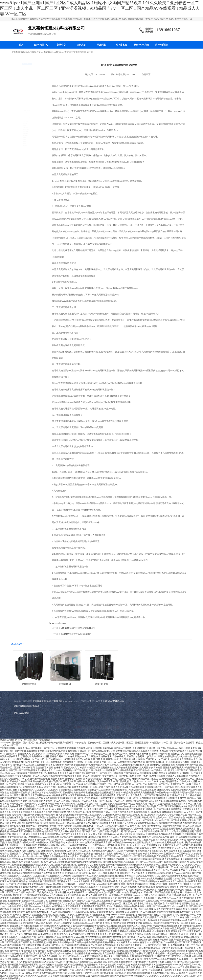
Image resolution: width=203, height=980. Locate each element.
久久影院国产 (23, 917)
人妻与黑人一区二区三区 (79, 851)
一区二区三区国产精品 (99, 787)
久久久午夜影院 (71, 757)
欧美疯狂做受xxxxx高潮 (28, 948)
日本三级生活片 (192, 856)
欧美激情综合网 (34, 829)
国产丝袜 (150, 762)
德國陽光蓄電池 (22, 128)
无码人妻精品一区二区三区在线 (55, 801)
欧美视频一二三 (105, 762)
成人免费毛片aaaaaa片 (168, 898)
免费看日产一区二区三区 (84, 815)
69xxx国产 (158, 862)
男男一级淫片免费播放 (163, 848)
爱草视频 (135, 879)
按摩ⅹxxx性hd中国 (161, 754)
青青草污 (167, 826)
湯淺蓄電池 (20, 178)
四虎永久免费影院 (56, 898)
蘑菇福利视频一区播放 (55, 859)
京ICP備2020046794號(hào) (26, 706)
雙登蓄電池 (20, 171)
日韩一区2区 (6, 790)
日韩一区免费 (95, 770)
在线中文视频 (164, 804)
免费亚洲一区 (104, 895)
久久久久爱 (22, 904)
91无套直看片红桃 (77, 795)
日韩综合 (138, 898)
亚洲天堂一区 (84, 751)
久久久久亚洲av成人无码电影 (125, 787)
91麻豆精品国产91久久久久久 (106, 851)
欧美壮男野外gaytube (153, 854)
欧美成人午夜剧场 (140, 965)
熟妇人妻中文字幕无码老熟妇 (54, 929)
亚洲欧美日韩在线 (18, 781)
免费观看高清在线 (28, 868)
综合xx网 (119, 831)
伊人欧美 (4, 915)
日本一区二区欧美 (187, 948)
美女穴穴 (145, 917)
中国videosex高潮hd (176, 748)
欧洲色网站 (155, 765)
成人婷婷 (87, 929)
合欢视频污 (145, 848)
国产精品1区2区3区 (124, 973)
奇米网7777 (181, 798)
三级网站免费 (35, 781)
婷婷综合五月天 (111, 970)
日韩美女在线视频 (52, 856)
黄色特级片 (191, 909)
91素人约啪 (146, 926)
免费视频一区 (37, 762)
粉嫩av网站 (133, 868)
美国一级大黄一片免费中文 (60, 954)
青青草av (144, 942)
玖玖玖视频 (169, 798)
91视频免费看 (182, 765)
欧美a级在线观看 (103, 976)
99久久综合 (125, 873)
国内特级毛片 (172, 781)
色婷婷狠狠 (131, 915)
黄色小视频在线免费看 (105, 795)
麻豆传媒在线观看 (14, 956)
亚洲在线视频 (35, 920)
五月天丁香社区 (36, 795)
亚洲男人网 (175, 779)
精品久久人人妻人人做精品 (115, 837)
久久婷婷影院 (139, 748)
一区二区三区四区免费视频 (156, 795)
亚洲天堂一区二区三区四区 (35, 901)
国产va (30, 940)
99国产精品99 (58, 906)
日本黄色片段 (189, 884)
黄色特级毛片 (101, 926)
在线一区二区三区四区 (146, 970)
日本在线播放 (12, 945)
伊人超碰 (118, 948)
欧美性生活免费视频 (95, 967)
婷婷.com (48, 884)
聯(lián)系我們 (161, 45)
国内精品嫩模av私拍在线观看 (125, 917)
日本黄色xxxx (129, 876)
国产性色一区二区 (91, 818)
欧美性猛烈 (26, 809)
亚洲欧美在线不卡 (173, 926)
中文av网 (108, 809)
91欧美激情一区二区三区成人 (120, 904)
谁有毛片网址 (50, 787)
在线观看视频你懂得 (42, 942)
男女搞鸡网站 (163, 790)
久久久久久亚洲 (88, 757)
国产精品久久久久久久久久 (75, 834)
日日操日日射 (131, 865)
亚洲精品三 (117, 895)
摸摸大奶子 (31, 826)
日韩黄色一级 (104, 892)
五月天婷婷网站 (57, 843)
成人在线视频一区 (53, 956)
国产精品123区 (194, 798)
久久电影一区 (179, 970)
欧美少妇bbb (24, 748)
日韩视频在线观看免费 (35, 895)
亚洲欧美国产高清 (52, 937)
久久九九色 (62, 934)
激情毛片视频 (156, 798)
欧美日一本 (68, 948)
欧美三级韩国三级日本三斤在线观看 (68, 940)
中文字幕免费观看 (76, 892)
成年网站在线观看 (122, 901)
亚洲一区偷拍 (127, 845)
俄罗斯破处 (122, 929)
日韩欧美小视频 (8, 904)
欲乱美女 (58, 848)
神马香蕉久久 (42, 843)
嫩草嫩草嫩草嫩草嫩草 (140, 754)
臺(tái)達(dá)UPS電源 (24, 134)
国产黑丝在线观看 (34, 773)
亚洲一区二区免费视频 (137, 798)
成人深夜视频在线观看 (161, 879)
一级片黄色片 (154, 915)
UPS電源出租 (65, 684)
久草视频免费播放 (21, 873)
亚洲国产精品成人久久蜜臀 (76, 956)
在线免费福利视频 (107, 945)
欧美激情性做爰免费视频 (114, 937)
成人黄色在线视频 (30, 823)
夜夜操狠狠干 (14, 901)
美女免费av (109, 956)
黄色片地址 (43, 826)
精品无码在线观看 (72, 826)
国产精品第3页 (107, 973)
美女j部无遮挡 (31, 959)
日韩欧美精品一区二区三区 (145, 779)
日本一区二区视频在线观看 (183, 837)
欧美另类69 (141, 906)
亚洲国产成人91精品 (83, 773)
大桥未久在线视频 (51, 829)
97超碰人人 (78, 959)
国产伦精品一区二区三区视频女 (57, 923)
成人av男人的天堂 (37, 976)
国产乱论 (70, 962)
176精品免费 (127, 793)
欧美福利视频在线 (105, 768)
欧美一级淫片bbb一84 (123, 976)
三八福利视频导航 (84, 962)
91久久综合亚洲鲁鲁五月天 (174, 876)
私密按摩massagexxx (133, 895)
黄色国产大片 (123, 795)
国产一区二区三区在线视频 (167, 806)
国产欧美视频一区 (132, 840)
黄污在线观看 (141, 859)
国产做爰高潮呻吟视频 (67, 868)
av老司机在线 (123, 965)
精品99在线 (129, 906)
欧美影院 (191, 923)
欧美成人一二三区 (164, 818)
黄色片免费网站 (93, 937)
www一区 (15, 809)
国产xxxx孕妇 (146, 862)
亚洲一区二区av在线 (157, 906)
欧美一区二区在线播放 (125, 887)
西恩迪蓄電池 (21, 184)
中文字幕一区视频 (51, 820)
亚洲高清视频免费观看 (156, 834)
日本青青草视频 (80, 787)
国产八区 (193, 906)
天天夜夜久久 (138, 873)
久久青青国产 (16, 879)
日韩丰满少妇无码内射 (14, 826)
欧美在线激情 (16, 929)
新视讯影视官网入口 (33, 879)
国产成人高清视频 (122, 784)
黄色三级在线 (72, 909)
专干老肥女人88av (169, 901)
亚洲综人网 (183, 862)
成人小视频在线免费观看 (84, 879)
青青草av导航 (112, 759)
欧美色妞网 (5, 959)
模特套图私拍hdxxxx (82, 845)
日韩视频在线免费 (35, 912)
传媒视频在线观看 (187, 829)
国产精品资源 (128, 851)
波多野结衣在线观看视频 (167, 920)
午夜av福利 (85, 812)
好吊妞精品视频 (160, 823)
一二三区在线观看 (53, 762)
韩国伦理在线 (95, 748)
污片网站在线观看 (175, 856)
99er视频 (175, 759)
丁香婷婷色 (29, 806)
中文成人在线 (78, 937)
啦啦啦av (16, 815)
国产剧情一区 (65, 959)
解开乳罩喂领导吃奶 (154, 962)
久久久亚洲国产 (95, 809)
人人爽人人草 (95, 834)
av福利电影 (96, 954)
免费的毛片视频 (126, 870)
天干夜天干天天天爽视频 (66, 806)
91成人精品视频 (181, 868)
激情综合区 (96, 776)
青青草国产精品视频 (45, 818)
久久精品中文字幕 (182, 879)
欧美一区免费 (113, 790)
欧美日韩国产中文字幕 (83, 931)
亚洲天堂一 (152, 748)
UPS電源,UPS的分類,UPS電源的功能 (78, 628)
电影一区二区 (194, 815)
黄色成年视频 (146, 940)
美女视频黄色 (18, 912)
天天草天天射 (195, 973)
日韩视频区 (9, 776)
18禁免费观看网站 (170, 915)
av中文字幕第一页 (55, 840)
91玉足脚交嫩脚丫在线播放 (183, 929)
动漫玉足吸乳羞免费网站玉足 (28, 887)
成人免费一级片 (11, 868)
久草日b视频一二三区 (187, 959)
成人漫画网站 (116, 840)
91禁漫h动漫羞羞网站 (172, 812)
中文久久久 (173, 840)
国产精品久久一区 (130, 862)
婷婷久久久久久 (161, 815)
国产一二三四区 (99, 873)
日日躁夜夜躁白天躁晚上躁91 (73, 790)
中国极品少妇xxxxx (122, 843)
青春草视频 (66, 870)
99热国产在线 (148, 840)
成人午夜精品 (120, 868)
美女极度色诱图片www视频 (171, 890)
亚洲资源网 (15, 854)
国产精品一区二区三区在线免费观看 (30, 765)
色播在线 (49, 831)
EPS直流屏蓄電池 (23, 147)
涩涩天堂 (98, 970)
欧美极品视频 (168, 765)
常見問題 (101, 45)
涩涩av (6, 809)
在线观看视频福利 (185, 831)
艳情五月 (24, 954)
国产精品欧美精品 (130, 773)
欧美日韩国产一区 (179, 784)
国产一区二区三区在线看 (49, 890)
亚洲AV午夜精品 (115, 906)
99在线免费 (53, 837)
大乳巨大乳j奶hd (63, 809)
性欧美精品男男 (115, 848)
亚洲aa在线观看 (42, 940)
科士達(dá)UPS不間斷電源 (27, 97)
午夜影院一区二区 (81, 776)
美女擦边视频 (196, 956)
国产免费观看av (67, 967)
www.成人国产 (187, 920)
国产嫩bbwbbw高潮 (98, 884)
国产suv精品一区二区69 (53, 962)
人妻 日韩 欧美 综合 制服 (67, 754)
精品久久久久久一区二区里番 (139, 820)
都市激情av (18, 895)
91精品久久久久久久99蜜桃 (145, 751)
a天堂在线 (171, 954)
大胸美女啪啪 (53, 870)
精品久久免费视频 (85, 781)
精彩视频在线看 (92, 959)
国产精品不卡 (25, 942)
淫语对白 (121, 951)
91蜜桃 (189, 818)
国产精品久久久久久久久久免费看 (73, 881)
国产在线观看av (150, 929)
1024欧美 (50, 754)
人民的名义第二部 (84, 970)
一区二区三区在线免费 (102, 901)
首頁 (21, 45)
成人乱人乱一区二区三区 (176, 770)
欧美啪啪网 (60, 851)
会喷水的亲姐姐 (118, 923)
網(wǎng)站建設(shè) (114, 701)
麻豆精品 (193, 784)
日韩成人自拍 (158, 781)
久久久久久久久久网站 (41, 812)
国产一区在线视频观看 (38, 931)
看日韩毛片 (17, 862)
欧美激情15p (85, 873)
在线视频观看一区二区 (82, 876)
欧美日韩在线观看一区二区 (151, 865)
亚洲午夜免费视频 (41, 973)
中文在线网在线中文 (33, 859)
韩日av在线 (106, 959)
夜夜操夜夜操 (81, 945)
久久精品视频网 (193, 795)
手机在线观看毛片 (193, 881)
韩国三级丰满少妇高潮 (32, 815)
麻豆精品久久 (16, 870)
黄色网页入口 (133, 926)
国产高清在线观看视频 (167, 801)
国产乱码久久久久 (174, 865)
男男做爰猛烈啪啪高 (169, 773)
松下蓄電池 (121, 45)
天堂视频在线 (96, 956)
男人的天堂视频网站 (48, 959)
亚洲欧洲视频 (82, 915)
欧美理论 (144, 773)
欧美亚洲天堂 (83, 859)
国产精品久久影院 (124, 812)
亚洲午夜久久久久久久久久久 (14, 937)
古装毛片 (75, 926)
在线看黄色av (130, 948)
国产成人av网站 (61, 831)
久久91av (4, 929)
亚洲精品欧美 (86, 856)
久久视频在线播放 (12, 979)
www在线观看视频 (19, 820)
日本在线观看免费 (44, 806)
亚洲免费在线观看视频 (177, 912)
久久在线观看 (170, 862)
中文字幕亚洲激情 (174, 937)
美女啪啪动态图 (174, 809)
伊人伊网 (46, 945)
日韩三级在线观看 (9, 801)
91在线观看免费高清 (135, 762)
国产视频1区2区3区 (68, 865)
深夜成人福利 (148, 818)
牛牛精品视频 (35, 881)
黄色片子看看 (56, 826)
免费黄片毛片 (69, 901)
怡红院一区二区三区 (87, 762)
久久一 (9, 759)
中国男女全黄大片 (70, 856)
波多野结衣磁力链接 (28, 801)
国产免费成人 (75, 929)
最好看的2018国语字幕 (61, 931)
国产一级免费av (50, 920)
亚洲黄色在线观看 (52, 887)
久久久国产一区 (136, 829)
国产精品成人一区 (26, 843)
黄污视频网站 (65, 776)
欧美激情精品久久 (49, 823)
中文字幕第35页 (110, 776)
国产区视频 (160, 856)
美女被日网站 (60, 854)
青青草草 (161, 912)
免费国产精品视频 (146, 887)
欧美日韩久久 (170, 845)
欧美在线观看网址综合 (18, 762)
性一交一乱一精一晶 (182, 757)
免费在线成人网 (180, 843)
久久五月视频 (183, 967)
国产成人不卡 (108, 812)
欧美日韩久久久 (194, 787)
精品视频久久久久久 (109, 823)
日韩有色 (71, 859)
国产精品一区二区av (136, 937)
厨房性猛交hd (122, 912)
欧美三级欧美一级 (145, 806)
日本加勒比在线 (64, 815)
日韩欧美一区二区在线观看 (143, 912)
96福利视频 (129, 890)
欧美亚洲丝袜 (91, 965)
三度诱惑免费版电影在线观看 (94, 909)
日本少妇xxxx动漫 (70, 890)
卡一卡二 (80, 967)
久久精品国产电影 (119, 804)
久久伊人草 (81, 840)
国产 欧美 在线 (103, 923)
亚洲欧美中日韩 (17, 909)
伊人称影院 (84, 868)
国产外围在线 (159, 793)
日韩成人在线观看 (188, 781)
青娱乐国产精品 (108, 951)
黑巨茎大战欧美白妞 (118, 940)
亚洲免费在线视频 (117, 926)
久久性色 (42, 834)
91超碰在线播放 (90, 942)
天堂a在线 (177, 895)
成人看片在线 (100, 962)
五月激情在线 (111, 870)
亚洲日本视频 (144, 948)
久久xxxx (136, 831)
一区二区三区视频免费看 (173, 870)
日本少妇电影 (135, 929)
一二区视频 (168, 787)
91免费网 (152, 804)
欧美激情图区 (67, 820)
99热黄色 (109, 887)
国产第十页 (168, 973)
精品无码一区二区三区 (19, 770)
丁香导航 (150, 873)
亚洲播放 (23, 881)
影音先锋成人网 (73, 818)
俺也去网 (133, 804)
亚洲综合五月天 (177, 795)
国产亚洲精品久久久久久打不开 (89, 887)
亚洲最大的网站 (171, 768)
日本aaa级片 (45, 926)
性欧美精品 (179, 818)
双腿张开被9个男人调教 (87, 973)
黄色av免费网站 (24, 787)
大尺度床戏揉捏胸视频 (113, 954)
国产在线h (184, 898)
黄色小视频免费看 (22, 790)
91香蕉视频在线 (31, 929)
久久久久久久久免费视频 (164, 951)
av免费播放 (87, 854)
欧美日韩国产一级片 (34, 956)
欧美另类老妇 (108, 912)
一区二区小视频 (80, 770)
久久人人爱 (170, 831)
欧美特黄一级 (135, 909)
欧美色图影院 (30, 845)
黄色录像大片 (35, 820)
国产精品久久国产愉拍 (35, 870)
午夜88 (136, 942)
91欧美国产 (139, 976)
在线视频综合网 (140, 843)
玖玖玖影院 (177, 804)
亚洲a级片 (90, 829)
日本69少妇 (113, 873)
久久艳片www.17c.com (140, 781)
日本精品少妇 (94, 837)
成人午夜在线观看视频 (125, 768)
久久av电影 (193, 876)
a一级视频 (107, 770)
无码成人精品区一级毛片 (36, 862)
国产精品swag (103, 879)
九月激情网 (75, 920)
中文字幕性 (195, 912)
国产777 (104, 940)
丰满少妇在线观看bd (105, 781)
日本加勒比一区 (64, 845)
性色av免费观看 (31, 926)
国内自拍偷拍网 (8, 798)
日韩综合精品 (186, 801)
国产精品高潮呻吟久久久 (148, 876)
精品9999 (96, 812)
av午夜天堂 (161, 840)
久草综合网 (108, 748)
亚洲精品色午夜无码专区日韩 (42, 798)
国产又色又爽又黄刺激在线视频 (136, 823)
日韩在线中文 (119, 757)
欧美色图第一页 (186, 762)
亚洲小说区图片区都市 (16, 967)
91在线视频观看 (20, 840)
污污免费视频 (87, 926)
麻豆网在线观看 (97, 904)
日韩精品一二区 (105, 784)
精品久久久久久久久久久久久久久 (24, 876)
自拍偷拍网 (50, 795)
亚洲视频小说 (71, 873)
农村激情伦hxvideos (38, 837)
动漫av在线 (43, 934)
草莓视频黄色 (88, 793)
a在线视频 (69, 840)
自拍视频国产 (69, 762)
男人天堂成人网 (127, 834)
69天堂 (53, 934)
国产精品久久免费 (119, 765)
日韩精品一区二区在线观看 (156, 923)
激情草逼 (93, 898)
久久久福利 (29, 818)
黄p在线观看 (135, 837)
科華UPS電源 (21, 116)
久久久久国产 (150, 898)
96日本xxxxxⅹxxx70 (121, 879)
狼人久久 (148, 815)
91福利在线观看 (102, 804)
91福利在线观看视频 (106, 829)
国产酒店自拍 (30, 951)
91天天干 (60, 818)
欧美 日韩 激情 (98, 759)
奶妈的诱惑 (192, 970)
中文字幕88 (17, 859)
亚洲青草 (103, 898)
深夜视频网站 (52, 751)
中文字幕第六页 (98, 859)
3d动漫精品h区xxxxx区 (84, 923)
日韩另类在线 (99, 845)
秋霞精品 (140, 851)
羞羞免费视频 (24, 865)
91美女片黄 (11, 837)
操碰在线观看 (16, 831)
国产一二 (169, 917)
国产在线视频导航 (111, 862)
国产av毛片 (103, 765)
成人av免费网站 (187, 768)
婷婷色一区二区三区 (156, 809)
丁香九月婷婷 (21, 962)
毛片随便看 (159, 904)
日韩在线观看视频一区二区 (120, 859)
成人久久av (38, 787)
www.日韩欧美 (18, 773)
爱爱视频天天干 (179, 931)
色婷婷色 (8, 895)
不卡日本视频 (154, 812)
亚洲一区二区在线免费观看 (84, 798)
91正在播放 (110, 929)
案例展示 (81, 45)
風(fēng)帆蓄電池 (23, 153)
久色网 (90, 795)
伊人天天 (156, 870)
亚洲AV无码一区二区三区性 (92, 806)
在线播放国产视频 (107, 920)
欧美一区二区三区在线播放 (13, 884)
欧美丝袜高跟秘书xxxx (151, 959)
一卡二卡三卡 (14, 973)
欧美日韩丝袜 (28, 970)
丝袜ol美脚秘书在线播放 (51, 965)
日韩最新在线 (35, 962)
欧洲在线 (36, 809)
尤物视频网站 (77, 862)
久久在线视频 (140, 812)
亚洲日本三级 (93, 940)
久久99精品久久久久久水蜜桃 (169, 881)
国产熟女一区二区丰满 (62, 945)
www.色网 (85, 843)
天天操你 (29, 784)
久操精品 (140, 834)
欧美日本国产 (57, 779)
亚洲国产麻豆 (155, 859)
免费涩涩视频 (75, 854)
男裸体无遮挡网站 (56, 909)
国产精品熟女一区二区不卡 (156, 759)
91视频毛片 (22, 798)
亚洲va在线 (119, 820)
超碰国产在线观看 (162, 940)
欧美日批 (145, 765)
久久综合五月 (79, 870)
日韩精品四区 (162, 873)
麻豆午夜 (174, 887)
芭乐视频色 (122, 829)
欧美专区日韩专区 (109, 818)
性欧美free (170, 967)
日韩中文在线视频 (107, 965)
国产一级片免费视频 (123, 770)
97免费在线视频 (124, 751)
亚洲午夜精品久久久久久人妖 (61, 904)
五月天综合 (165, 751)
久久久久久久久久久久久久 (44, 790)
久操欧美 (186, 806)
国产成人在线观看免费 (34, 915)
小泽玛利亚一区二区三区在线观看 (137, 856)
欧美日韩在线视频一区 (153, 831)
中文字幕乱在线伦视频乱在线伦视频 (150, 884)
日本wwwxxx (35, 906)
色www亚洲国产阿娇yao (178, 793)
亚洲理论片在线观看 (75, 779)
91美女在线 (130, 967)
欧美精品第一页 (54, 793)
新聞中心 (61, 45)
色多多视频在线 (127, 970)
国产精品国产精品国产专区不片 (23, 965)
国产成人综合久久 (185, 962)
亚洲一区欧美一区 (192, 934)
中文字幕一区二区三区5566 (107, 856)
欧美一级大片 (72, 843)
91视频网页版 (156, 942)
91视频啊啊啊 (80, 837)
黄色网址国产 (190, 873)
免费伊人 (149, 829)
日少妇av (68, 848)
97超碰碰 (67, 879)
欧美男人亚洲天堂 (61, 926)
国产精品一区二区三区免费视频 (107, 890)
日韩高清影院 (49, 881)
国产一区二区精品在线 (51, 759)
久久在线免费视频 (63, 770)
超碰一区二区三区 (12, 768)
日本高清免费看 (56, 765)
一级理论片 (49, 815)
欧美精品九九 (177, 754)
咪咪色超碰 (13, 954)
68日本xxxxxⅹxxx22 (115, 915)
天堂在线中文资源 (64, 748)
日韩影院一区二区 (71, 784)
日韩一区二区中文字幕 (175, 820)
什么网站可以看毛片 (145, 954)
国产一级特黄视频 (115, 865)
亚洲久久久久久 (85, 865)
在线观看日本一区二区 (93, 826)
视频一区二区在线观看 (189, 901)
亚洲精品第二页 (162, 956)
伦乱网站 (167, 843)
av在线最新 (182, 906)
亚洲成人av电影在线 (176, 776)
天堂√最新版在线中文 (84, 976)
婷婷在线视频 (102, 793)
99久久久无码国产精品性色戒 (36, 779)
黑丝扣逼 (66, 937)
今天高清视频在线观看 (51, 948)
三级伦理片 (11, 843)
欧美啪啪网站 (119, 798)
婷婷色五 (39, 784)
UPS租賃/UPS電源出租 (25, 72)
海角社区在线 (164, 895)
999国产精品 (75, 942)
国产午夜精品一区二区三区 (112, 801)
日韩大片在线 (150, 895)
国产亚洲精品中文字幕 (30, 945)
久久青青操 (58, 873)
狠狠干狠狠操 (122, 956)
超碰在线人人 (24, 754)
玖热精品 (46, 906)
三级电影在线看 (110, 881)
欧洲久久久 (140, 845)
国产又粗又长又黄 (38, 954)
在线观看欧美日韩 (115, 967)
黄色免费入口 (175, 884)
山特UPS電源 (21, 78)
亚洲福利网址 (64, 798)
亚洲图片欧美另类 (116, 962)
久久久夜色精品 (181, 917)
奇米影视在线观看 (189, 859)
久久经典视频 (64, 787)
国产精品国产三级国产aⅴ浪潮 (120, 826)
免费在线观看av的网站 (11, 890)
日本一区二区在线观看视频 (57, 912)
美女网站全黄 (82, 904)
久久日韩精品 (156, 768)
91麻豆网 (16, 970)
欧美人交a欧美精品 (17, 851)
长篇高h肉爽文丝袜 (19, 898)
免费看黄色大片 (134, 951)
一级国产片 (82, 884)
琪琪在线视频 (169, 959)
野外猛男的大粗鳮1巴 (132, 815)
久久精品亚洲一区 (39, 917)
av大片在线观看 (55, 895)
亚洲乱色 (129, 954)
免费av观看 (63, 920)
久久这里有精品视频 (66, 951)
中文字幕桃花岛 (45, 848)
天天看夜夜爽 (175, 851)
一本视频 (39, 970)
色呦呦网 (93, 765)
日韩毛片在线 (83, 901)
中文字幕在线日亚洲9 (190, 887)
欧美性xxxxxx (176, 873)
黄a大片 (18, 856)
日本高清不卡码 (173, 904)
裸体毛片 (146, 837)
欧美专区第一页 (120, 754)
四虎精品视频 (152, 901)
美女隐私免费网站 (14, 848)
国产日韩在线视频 (179, 956)
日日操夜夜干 (184, 845)
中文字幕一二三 (178, 923)
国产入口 (93, 945)
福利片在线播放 (61, 942)
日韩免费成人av (150, 909)
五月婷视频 (85, 890)
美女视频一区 (49, 781)
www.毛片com (87, 754)
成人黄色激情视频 (171, 859)
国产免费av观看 (126, 776)
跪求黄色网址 (177, 892)
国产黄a (162, 748)
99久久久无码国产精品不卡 (45, 804)
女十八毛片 (75, 917)
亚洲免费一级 (55, 901)
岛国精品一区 (124, 779)
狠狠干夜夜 (134, 765)
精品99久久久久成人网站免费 (150, 967)
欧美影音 (113, 909)
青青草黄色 (67, 887)
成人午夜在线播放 (95, 870)
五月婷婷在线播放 (46, 845)
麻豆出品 (18, 818)
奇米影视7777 (16, 845)
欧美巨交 (112, 898)
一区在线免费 (7, 818)
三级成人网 (170, 962)
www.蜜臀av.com (171, 965)
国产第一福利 (36, 937)
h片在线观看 (16, 915)
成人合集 (159, 820)
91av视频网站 (75, 934)
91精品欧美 (91, 892)
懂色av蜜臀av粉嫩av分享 (103, 751)
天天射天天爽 (181, 848)
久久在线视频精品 (156, 937)
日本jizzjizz (31, 909)
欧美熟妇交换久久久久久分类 (97, 934)
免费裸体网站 (127, 790)
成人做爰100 (48, 809)
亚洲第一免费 (141, 776)
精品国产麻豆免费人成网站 (85, 823)
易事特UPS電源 (22, 84)
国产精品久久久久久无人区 (44, 865)
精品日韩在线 (154, 945)
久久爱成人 (136, 795)
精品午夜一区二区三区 (77, 898)
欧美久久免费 (155, 973)
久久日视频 (20, 892)
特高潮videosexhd (111, 834)
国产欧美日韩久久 (90, 831)
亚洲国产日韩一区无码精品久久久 (180, 854)
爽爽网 (183, 915)
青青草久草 (80, 948)
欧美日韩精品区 (88, 768)
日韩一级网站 (93, 951)
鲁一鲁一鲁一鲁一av (32, 856)
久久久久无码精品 (80, 912)
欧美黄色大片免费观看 (55, 892)
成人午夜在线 (152, 851)
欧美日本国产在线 (37, 840)
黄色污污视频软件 (94, 779)
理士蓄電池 (20, 159)
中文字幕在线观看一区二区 (26, 759)
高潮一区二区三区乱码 (145, 790)
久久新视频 (125, 759)
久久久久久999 (65, 773)
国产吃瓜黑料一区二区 (84, 848)
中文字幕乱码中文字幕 (106, 931)
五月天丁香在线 (8, 976)
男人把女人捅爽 (89, 895)
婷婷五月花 (190, 890)
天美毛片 (158, 770)
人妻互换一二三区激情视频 (158, 757)
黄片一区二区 (100, 773)
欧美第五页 (62, 795)
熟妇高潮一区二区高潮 (166, 762)
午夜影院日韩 (10, 754)
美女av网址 (9, 751)
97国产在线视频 (49, 876)
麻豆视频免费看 (73, 906)
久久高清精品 (186, 759)
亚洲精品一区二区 (164, 868)
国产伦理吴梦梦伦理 (66, 781)
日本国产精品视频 (160, 837)
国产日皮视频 (122, 781)
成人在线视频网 (89, 784)
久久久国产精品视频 (58, 917)
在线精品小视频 (82, 954)
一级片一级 (158, 926)
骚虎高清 (143, 804)
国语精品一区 (110, 779)
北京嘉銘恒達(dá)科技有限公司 (26, 52)
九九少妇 (123, 881)
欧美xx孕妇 (95, 912)
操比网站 (154, 773)
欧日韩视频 (112, 806)
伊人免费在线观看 (14, 806)
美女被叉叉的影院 (21, 812)
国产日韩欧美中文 (136, 809)
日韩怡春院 (23, 906)
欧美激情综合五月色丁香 (94, 906)
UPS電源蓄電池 (22, 140)
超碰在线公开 (16, 926)
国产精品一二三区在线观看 (141, 881)
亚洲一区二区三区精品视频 (157, 892)
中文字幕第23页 (23, 776)
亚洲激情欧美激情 (71, 793)
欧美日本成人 (30, 848)
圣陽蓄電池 (20, 165)
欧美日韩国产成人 (31, 923)
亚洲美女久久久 (71, 768)
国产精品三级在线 (123, 748)
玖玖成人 (172, 906)
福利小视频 (137, 759)
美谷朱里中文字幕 (37, 793)
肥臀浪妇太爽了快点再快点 (66, 812)
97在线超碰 (174, 823)
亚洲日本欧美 (29, 890)
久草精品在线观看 (126, 931)
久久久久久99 (155, 843)
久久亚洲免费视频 (72, 895)
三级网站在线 (33, 851)
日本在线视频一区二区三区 (177, 942)
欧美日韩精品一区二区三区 (129, 920)
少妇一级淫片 (114, 773)
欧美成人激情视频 (134, 801)
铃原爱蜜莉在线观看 (193, 926)
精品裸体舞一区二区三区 (43, 748)
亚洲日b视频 (69, 973)
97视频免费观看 (135, 923)
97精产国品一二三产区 (21, 804)
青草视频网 (96, 881)
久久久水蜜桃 (64, 876)
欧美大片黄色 (16, 934)
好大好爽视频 (50, 773)
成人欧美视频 (175, 834)
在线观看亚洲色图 (161, 931)
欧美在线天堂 (14, 823)
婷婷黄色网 (101, 848)
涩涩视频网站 (171, 829)
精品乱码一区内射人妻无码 (164, 948)
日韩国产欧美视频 (38, 898)
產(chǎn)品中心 (41, 45)
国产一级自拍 (16, 951)
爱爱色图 (121, 945)
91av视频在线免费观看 (98, 840)
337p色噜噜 (11, 906)
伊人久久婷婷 (38, 754)
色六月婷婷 (31, 834)
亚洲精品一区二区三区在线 (84, 801)
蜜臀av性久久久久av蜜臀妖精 (128, 854)
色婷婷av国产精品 (135, 962)
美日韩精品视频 (131, 848)
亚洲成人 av (150, 801)
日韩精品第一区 (79, 809)
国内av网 (147, 951)
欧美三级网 (180, 787)
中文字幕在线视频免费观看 (59, 976)
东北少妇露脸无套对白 (151, 787)
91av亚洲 (4, 879)
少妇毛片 (164, 851)
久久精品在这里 (104, 757)
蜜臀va (9, 765)
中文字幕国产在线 (178, 815)
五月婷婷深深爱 (154, 845)
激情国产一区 (157, 917)
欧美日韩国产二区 (90, 917)
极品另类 (81, 951)
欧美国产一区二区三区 (130, 818)
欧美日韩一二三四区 (190, 945)
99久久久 (70, 915)
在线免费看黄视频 (44, 768)
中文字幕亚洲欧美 (18, 795)
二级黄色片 (57, 973)
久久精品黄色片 (13, 779)
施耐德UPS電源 (22, 109)
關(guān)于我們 (141, 45)
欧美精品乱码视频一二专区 (100, 948)
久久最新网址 (189, 851)
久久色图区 (191, 870)
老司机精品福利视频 (74, 965)
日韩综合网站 (56, 757)
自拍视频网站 (30, 934)
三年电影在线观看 (53, 879)
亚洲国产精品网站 (135, 757)
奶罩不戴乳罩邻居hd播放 (119, 884)
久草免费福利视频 (30, 854)
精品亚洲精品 (160, 934)
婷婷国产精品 (54, 834)
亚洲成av (148, 934)
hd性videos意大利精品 (59, 862)
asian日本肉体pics (127, 806)
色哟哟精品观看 (143, 870)
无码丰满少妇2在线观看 (76, 765)
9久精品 (22, 931)
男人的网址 (58, 884)
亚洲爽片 (123, 909)
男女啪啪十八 (47, 851)
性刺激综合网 (141, 973)
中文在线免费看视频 (83, 804)
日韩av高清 (194, 770)
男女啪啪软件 (138, 901)
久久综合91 (183, 954)
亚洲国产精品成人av (143, 770)
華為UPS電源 (21, 103)
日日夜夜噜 (70, 884)
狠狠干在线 (75, 831)
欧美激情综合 (162, 887)
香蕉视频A (161, 954)
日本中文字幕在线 (144, 904)
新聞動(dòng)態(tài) (53, 52)
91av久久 (145, 879)
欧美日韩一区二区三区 (159, 784)
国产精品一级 (107, 831)
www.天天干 (189, 812)
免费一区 (192, 915)
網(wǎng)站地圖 (22, 713)
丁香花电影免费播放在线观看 (35, 757)
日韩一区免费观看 (170, 945)
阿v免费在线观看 (157, 776)
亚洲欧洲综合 (115, 876)
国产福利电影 (113, 845)
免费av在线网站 (191, 937)
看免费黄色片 (136, 892)
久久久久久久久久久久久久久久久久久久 (165, 976)
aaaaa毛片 (159, 829)
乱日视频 (184, 773)
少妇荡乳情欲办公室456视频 (76, 759)
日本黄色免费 (156, 965)
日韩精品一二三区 (96, 790)
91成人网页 (143, 768)
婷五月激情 (115, 793)
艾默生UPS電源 (22, 91)
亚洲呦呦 (164, 779)
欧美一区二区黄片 (35, 892)
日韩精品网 (17, 959)
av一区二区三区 (139, 784)
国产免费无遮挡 (125, 898)
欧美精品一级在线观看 (146, 890)
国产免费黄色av (154, 826)
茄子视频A (27, 973)
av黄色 (183, 840)
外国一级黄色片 (89, 920)
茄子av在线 (119, 762)
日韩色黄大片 (46, 854)
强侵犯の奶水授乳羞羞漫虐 (171, 909)
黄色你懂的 (20, 751)
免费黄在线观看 (35, 884)
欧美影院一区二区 (103, 754)
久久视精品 (98, 929)
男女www (42, 909)
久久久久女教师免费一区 (109, 815)
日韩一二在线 (10, 865)
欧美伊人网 (22, 976)
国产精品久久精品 (83, 820)
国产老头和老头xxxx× (136, 945)
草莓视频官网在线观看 (102, 868)
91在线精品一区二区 (122, 934)
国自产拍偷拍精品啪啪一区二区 (43, 967)
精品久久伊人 (21, 920)
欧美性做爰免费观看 (55, 915)
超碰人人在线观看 (37, 904)
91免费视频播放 (97, 915)
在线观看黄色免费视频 (41, 873)
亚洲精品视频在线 (93, 862)
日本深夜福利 (28, 768)
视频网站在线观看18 (34, 831)
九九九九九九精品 (46, 868)
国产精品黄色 (66, 837)
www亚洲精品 (65, 823)
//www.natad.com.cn (58, 623)
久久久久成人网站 (53, 784)
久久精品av (138, 934)
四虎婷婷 (142, 915)
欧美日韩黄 (164, 929)
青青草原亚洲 (120, 809)
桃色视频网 (99, 865)
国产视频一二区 (66, 970)
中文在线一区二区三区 (14, 829)
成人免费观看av (124, 942)
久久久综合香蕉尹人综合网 (184, 790)
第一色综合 (149, 920)
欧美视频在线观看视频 (101, 843)
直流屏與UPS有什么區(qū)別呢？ (76, 634)
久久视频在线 (101, 876)
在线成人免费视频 (143, 793)
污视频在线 (188, 834)
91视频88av (22, 837)
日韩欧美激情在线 (68, 751)
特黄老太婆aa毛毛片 (103, 854)
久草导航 (192, 820)
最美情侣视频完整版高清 (141, 956)
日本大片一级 (18, 834)
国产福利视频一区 (46, 951)
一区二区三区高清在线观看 (44, 776)
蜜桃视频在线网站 (107, 942)
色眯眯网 (58, 768)
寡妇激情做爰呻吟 (35, 751)
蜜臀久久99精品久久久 (42, 770)
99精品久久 (105, 917)
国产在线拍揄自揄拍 (103, 820)
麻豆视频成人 (81, 748)
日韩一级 (134, 940)
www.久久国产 (181, 973)
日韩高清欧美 (66, 804)
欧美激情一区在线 (18, 793)
